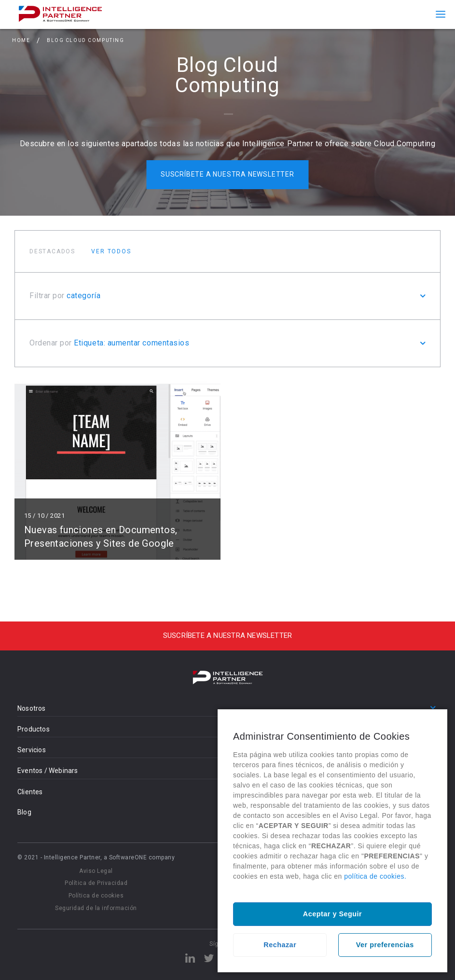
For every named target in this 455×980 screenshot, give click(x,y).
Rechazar (280, 945)
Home (21, 40)
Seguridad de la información (96, 908)
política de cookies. (375, 876)
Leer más (117, 471)
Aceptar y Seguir (332, 914)
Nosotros (32, 708)
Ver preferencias (385, 945)
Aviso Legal (96, 871)
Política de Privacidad (96, 883)
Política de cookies (96, 896)
